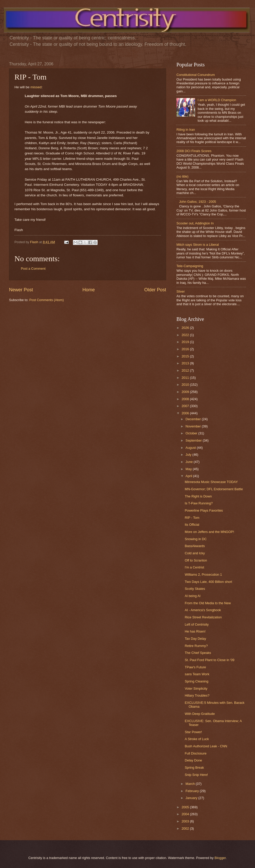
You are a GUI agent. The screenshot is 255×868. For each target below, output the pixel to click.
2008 (186, 399)
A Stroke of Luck (197, 739)
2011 (186, 378)
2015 (186, 356)
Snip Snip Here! (196, 775)
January (192, 798)
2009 (186, 392)
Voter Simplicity (196, 689)
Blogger (220, 858)
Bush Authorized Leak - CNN (206, 746)
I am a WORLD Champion (217, 100)
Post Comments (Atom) (47, 300)
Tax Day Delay (195, 639)
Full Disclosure (195, 753)
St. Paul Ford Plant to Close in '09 (210, 660)
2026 (186, 328)
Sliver (181, 291)
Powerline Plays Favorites (204, 510)
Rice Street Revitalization (203, 617)
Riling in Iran (186, 130)
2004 (186, 814)
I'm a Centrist (194, 567)
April (189, 476)
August (191, 448)
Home (89, 290)
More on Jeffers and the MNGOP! (209, 532)
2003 (186, 821)
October (192, 433)
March (190, 784)
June (190, 462)
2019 (186, 342)
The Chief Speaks (198, 653)
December (194, 419)
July (189, 455)
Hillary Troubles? (197, 695)
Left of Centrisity (197, 624)
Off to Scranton (196, 560)
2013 (186, 363)
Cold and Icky (195, 553)
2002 (186, 828)
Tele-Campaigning (190, 266)
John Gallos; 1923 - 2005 (198, 202)
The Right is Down (198, 496)
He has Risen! (195, 631)
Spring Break (194, 768)
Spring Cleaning (197, 681)
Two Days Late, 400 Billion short (208, 582)
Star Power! (193, 732)
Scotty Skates (195, 589)
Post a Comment (33, 269)
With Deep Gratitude (200, 714)
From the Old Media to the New (208, 603)
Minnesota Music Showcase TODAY (211, 482)
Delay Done (193, 760)
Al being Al (193, 596)
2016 (186, 349)
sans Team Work (197, 674)
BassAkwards (195, 546)
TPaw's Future (195, 667)
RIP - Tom (192, 518)
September (194, 440)
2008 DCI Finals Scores (194, 151)
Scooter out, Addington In (195, 223)
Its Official (192, 525)
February (193, 791)
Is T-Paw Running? (199, 503)
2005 (186, 807)
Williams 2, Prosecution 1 (203, 575)
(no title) (182, 176)
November (194, 426)
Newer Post (21, 290)
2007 (186, 406)
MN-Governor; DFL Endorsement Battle (214, 489)
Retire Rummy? (196, 646)
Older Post (155, 290)
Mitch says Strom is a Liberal (198, 245)
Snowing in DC (196, 539)
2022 (186, 335)
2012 (186, 370)
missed (36, 87)
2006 (186, 413)
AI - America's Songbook (203, 610)
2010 (186, 385)
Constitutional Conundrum (196, 75)
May (189, 469)
